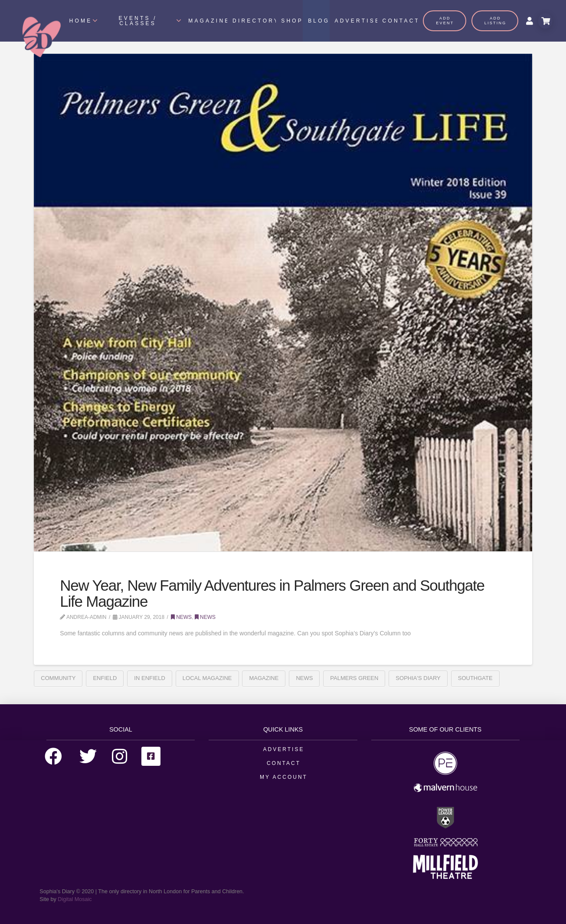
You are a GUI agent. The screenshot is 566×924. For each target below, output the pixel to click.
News (181, 617)
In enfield (150, 678)
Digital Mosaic (75, 899)
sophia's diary (418, 678)
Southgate (475, 678)
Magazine (264, 678)
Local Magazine (207, 678)
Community (58, 678)
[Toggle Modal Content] (545, 21)
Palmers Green (354, 678)
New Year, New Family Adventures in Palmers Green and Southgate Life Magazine (272, 593)
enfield (105, 678)
